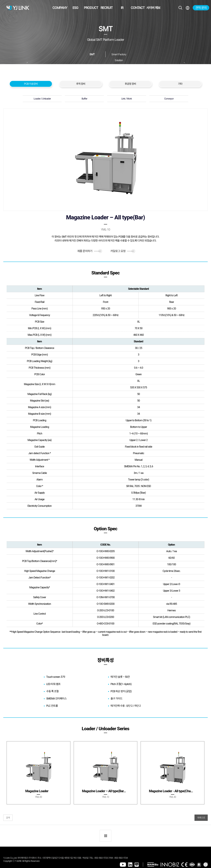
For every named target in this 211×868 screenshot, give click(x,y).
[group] (38, 773)
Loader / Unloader (42, 99)
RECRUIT (107, 8)
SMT (92, 54)
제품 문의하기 (89, 251)
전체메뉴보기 (188, 8)
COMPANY (60, 8)
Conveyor (169, 99)
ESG (75, 8)
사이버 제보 (153, 8)
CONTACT (138, 8)
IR (122, 8)
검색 (8, 818)
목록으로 (201, 818)
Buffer (84, 99)
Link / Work (127, 99)
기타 (180, 84)
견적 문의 (201, 8)
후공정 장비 (130, 84)
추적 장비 (81, 84)
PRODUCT (91, 8)
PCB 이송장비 (31, 84)
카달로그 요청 (122, 251)
